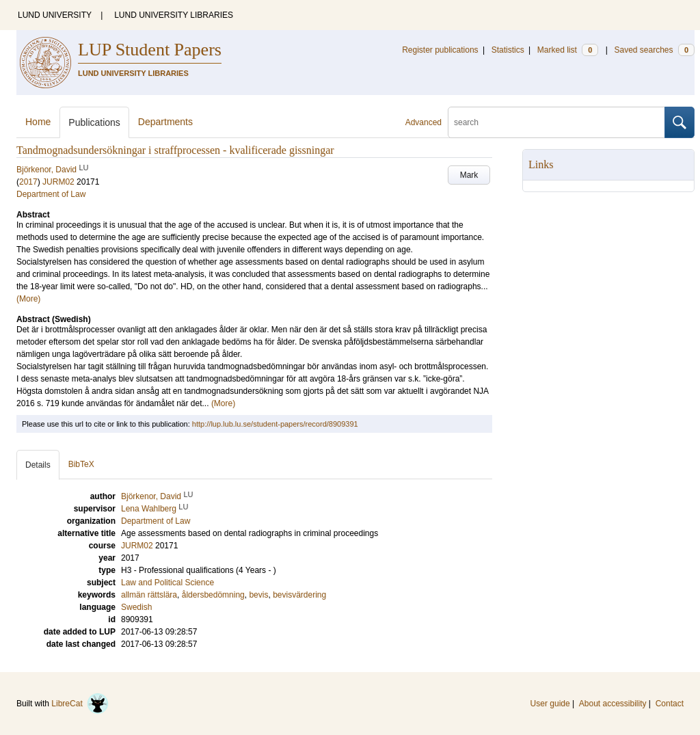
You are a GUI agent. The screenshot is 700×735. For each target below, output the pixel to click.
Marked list (568, 50)
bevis (258, 595)
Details (38, 465)
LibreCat (80, 704)
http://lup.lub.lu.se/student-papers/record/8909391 (275, 424)
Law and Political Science (167, 583)
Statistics (508, 50)
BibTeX (81, 464)
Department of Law (51, 194)
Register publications (440, 50)
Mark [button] (469, 175)
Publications (94, 122)
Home (38, 122)
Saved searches (654, 50)
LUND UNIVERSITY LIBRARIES (174, 15)
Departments (165, 122)
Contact (670, 704)
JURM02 (58, 182)
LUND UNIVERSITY (55, 15)
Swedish (136, 607)
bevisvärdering (299, 595)
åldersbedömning (213, 595)
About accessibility (613, 704)
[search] (556, 122)
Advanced (423, 122)
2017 (28, 182)
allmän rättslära (149, 595)
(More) (28, 299)
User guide (550, 704)
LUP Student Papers (150, 50)
